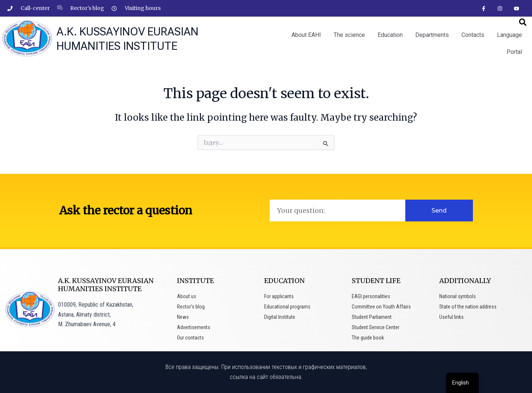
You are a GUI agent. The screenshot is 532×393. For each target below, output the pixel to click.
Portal (514, 52)
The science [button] (349, 35)
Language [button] (509, 35)
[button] (523, 22)
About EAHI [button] (306, 35)
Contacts (473, 35)
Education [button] (390, 35)
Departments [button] (432, 35)
